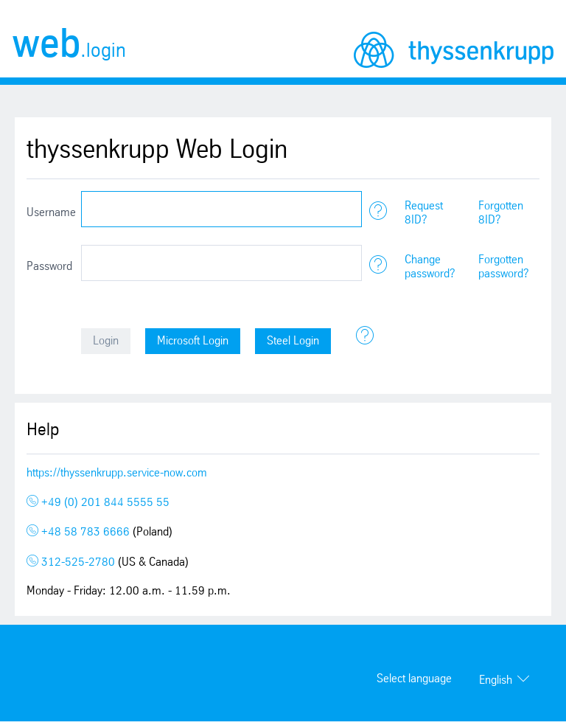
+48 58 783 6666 (80, 532)
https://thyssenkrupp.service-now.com (117, 473)
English (496, 680)
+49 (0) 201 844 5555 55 (98, 503)
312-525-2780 (72, 562)
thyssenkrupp (454, 50)
